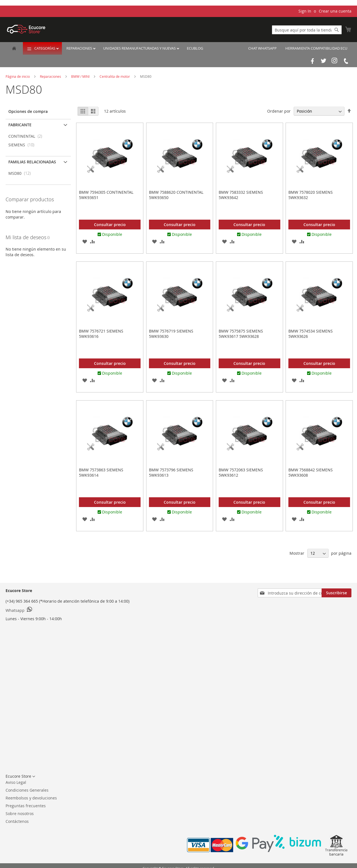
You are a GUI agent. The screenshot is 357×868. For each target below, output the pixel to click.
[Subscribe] (337, 593)
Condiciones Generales (27, 790)
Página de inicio (18, 76)
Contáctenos (17, 821)
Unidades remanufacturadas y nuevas (140, 48)
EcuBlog (195, 48)
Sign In (305, 11)
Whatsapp (20, 610)
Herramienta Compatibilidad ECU (316, 48)
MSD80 (21, 173)
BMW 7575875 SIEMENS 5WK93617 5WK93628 (241, 334)
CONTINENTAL (27, 136)
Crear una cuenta (335, 11)
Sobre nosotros (20, 814)
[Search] (337, 30)
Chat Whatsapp (262, 48)
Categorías (45, 48)
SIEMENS (23, 145)
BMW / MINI (81, 76)
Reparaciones (80, 48)
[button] (85, 241)
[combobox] (307, 30)
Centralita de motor (115, 76)
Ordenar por (279, 111)
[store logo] (26, 29)
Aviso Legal (16, 782)
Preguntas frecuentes (26, 806)
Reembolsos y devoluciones (31, 798)
